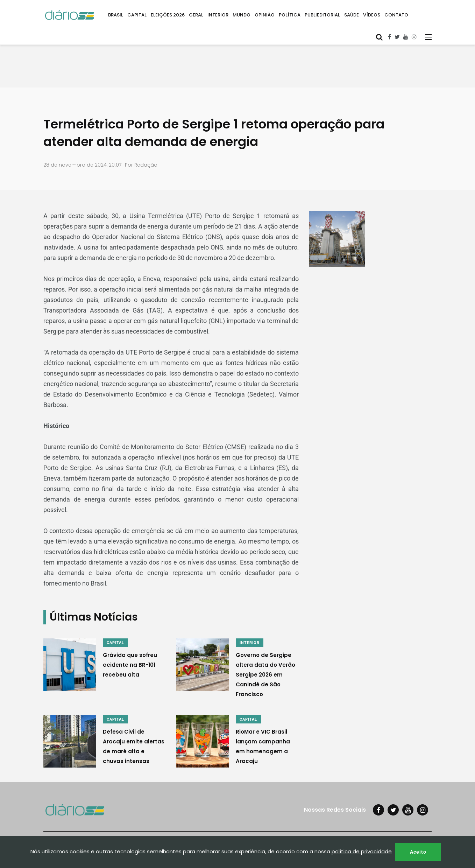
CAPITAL (137, 15)
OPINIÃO (265, 15)
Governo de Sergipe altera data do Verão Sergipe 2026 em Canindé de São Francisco (265, 675)
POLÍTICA (290, 15)
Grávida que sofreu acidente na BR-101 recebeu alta (130, 665)
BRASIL (116, 15)
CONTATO (396, 15)
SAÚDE (352, 15)
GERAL (196, 15)
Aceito (418, 852)
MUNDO (242, 15)
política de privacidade (362, 851)
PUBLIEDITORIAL (322, 15)
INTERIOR (218, 15)
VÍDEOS (372, 15)
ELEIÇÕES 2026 (168, 15)
